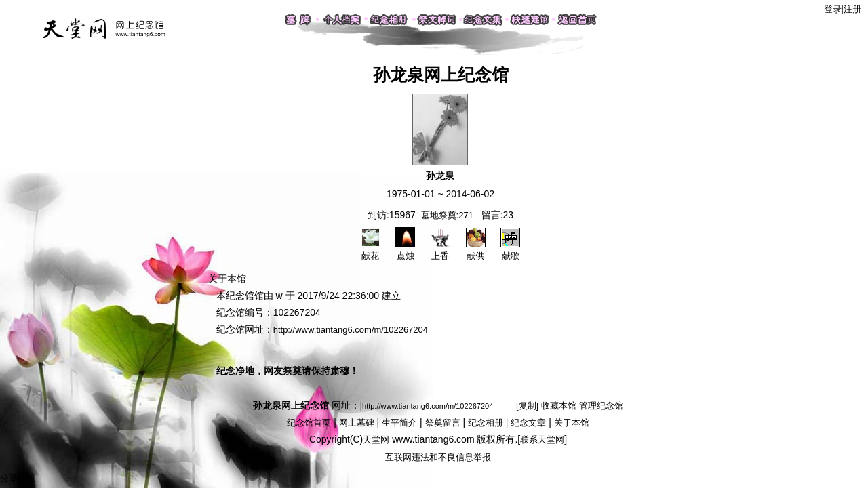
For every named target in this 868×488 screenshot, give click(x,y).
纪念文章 (528, 423)
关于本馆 (572, 423)
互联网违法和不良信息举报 (438, 457)
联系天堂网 (542, 440)
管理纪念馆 (601, 406)
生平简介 (399, 423)
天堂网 (376, 440)
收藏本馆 (559, 406)
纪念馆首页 (309, 423)
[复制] (527, 406)
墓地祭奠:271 (447, 215)
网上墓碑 (357, 423)
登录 (833, 9)
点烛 (405, 250)
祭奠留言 (443, 423)
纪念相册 (486, 423)
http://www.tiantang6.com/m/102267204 (351, 330)
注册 (852, 9)
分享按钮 (18, 478)
